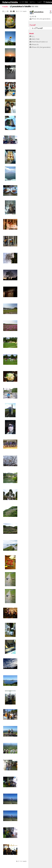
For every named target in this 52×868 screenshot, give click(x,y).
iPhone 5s (34, 45)
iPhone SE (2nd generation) (40, 19)
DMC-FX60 (34, 39)
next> (25, 11)
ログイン (33, 2)
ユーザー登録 (24, 2)
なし (32, 36)
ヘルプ (39, 2)
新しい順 (5, 11)
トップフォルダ (36, 28)
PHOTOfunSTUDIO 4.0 (39, 42)
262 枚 (33, 16)
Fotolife (5, 7)
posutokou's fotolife (22, 6)
